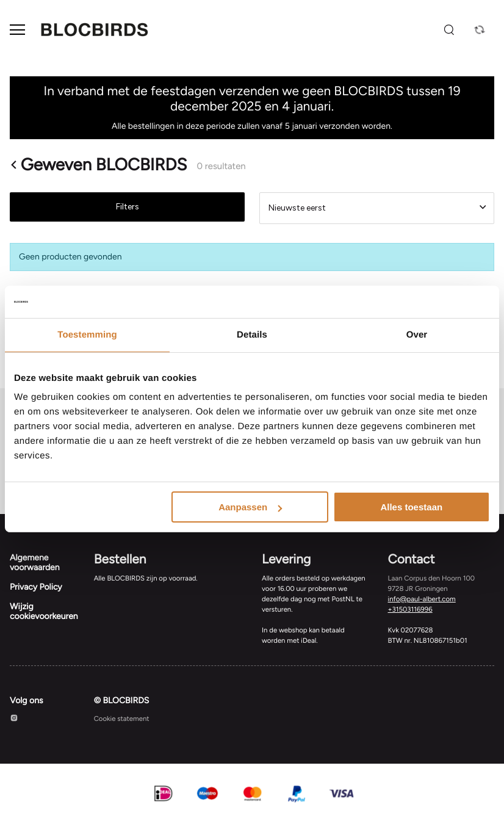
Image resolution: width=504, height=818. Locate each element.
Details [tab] (252, 334)
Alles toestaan (411, 507)
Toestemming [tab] (87, 334)
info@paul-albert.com (422, 599)
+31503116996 (410, 609)
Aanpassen (250, 507)
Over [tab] (417, 334)
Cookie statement (122, 718)
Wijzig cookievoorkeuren (44, 611)
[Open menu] (17, 30)
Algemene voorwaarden (35, 563)
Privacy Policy (36, 587)
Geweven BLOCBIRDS (99, 165)
